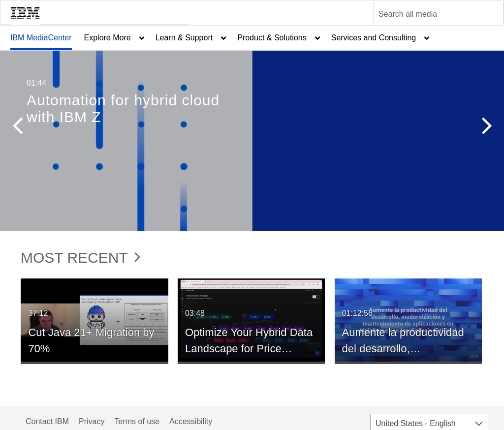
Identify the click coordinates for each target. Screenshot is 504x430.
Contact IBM (47, 421)
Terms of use (137, 421)
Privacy (92, 421)
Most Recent (80, 258)
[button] (17, 128)
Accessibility (191, 421)
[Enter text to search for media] (428, 14)
